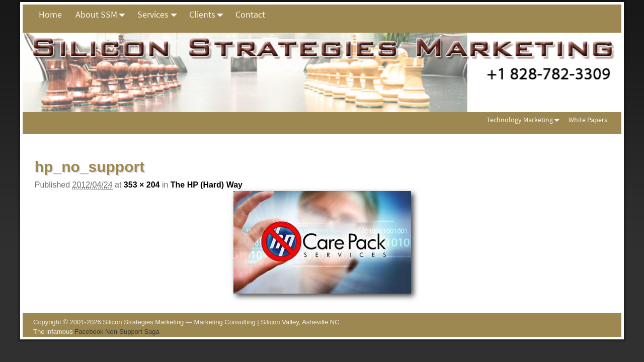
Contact (250, 14)
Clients (209, 15)
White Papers (588, 120)
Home (50, 14)
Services (160, 15)
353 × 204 (142, 185)
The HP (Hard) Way (207, 185)
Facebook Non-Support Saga (117, 332)
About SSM (103, 15)
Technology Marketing (525, 120)
